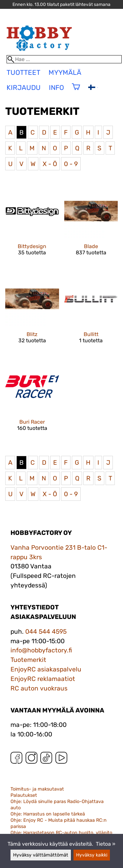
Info (56, 88)
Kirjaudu (24, 88)
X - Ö (50, 164)
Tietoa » (106, 844)
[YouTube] (61, 759)
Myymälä (65, 73)
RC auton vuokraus (39, 688)
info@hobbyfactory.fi (41, 650)
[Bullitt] (91, 313)
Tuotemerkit (28, 660)
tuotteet (23, 73)
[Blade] (91, 226)
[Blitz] (32, 313)
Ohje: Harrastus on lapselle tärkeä (48, 814)
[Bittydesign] (32, 226)
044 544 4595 (46, 632)
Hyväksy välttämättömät (41, 855)
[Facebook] (16, 759)
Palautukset (24, 795)
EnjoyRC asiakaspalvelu (46, 669)
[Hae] (64, 59)
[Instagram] (31, 759)
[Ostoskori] (76, 91)
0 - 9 (71, 164)
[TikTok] (46, 759)
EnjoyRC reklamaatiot (43, 679)
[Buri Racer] (32, 401)
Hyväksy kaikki (92, 855)
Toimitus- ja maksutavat (37, 789)
